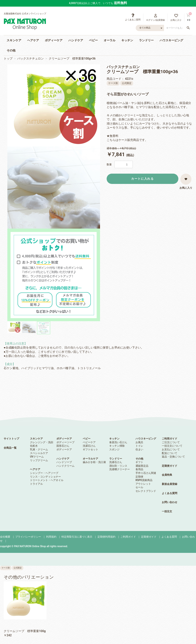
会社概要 (5, 537)
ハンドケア (76, 40)
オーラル (110, 40)
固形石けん (63, 446)
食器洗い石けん (118, 442)
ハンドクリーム (65, 466)
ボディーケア (54, 40)
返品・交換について (173, 457)
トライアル (36, 484)
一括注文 (167, 511)
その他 (11, 50)
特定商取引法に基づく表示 (77, 537)
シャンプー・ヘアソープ (44, 473)
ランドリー (146, 40)
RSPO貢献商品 (144, 480)
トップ (8, 59)
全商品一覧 (10, 448)
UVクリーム (37, 457)
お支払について (171, 449)
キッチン (127, 40)
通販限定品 (142, 466)
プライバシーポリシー (28, 537)
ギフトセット (90, 449)
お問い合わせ (170, 502)
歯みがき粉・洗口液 (94, 462)
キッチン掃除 (117, 446)
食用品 (139, 469)
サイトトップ (11, 439)
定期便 (139, 477)
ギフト (139, 462)
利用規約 (51, 537)
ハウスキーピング (171, 40)
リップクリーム (39, 460)
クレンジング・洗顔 (42, 442)
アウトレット (143, 484)
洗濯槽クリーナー (120, 469)
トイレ (139, 446)
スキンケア (14, 40)
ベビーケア (89, 442)
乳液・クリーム (39, 449)
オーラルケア (90, 459)
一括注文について (172, 446)
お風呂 (139, 442)
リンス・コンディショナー (45, 477)
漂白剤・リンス (118, 466)
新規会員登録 (170, 484)
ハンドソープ (64, 462)
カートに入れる (142, 179)
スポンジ (114, 449)
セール (139, 487)
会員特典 (167, 475)
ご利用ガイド (170, 439)
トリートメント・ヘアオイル (47, 480)
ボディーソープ (65, 442)
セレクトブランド (146, 491)
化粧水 (34, 446)
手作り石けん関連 (146, 473)
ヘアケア (33, 40)
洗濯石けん (89, 446)
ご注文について (171, 442)
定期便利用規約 (106, 537)
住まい (139, 449)
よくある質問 (170, 493)
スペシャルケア (39, 453)
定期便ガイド (170, 466)
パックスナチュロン (31, 59)
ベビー (93, 40)
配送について (170, 453)
